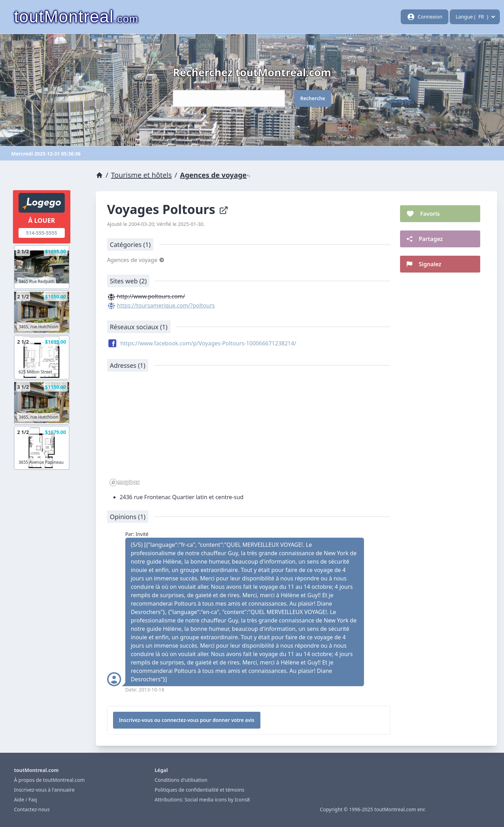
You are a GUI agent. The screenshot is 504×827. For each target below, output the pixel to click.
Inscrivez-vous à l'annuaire (44, 790)
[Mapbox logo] (125, 483)
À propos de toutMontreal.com (49, 780)
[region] (249, 433)
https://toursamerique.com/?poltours (166, 305)
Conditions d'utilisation (181, 780)
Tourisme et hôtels (141, 175)
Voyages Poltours (168, 209)
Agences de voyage (215, 175)
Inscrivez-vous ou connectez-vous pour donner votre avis (187, 720)
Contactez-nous (32, 809)
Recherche (313, 98)
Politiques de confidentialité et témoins (199, 790)
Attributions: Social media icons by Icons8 (202, 800)
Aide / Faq (25, 800)
